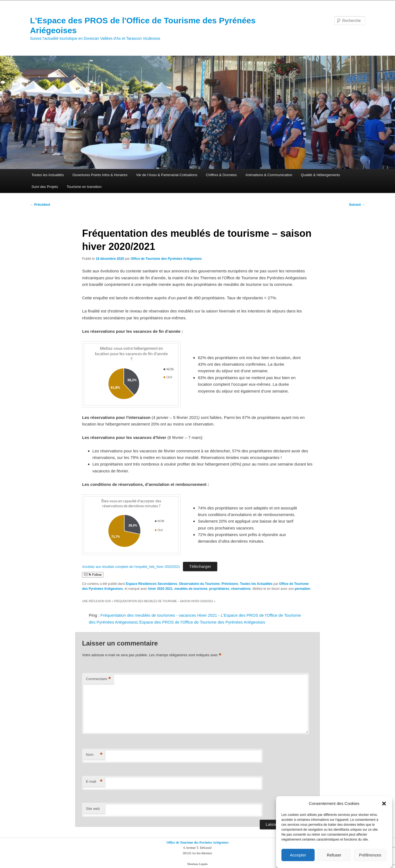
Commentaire (98, 679)
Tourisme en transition (84, 187)
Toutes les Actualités (48, 175)
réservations (241, 589)
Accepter (298, 855)
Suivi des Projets (45, 187)
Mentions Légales (198, 864)
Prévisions (230, 584)
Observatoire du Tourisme (199, 584)
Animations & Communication (269, 175)
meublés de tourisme (191, 589)
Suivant (357, 205)
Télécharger (200, 566)
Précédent (40, 205)
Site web (93, 809)
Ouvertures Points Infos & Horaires (100, 175)
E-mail (94, 782)
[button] (384, 804)
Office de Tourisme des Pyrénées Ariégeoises (166, 259)
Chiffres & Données (222, 175)
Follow (93, 575)
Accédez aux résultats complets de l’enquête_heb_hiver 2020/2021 (131, 567)
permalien (302, 589)
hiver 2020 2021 (160, 589)
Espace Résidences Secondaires (152, 584)
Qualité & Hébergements (320, 175)
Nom (94, 755)
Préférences (370, 855)
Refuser (334, 855)
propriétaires (219, 589)
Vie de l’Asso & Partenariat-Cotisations (167, 175)
